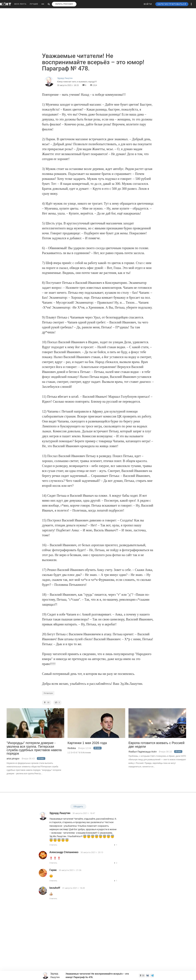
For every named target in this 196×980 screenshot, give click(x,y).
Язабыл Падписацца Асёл (143, 752)
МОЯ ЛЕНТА (20, 4)
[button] (191, 4)
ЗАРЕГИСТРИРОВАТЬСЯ (172, 4)
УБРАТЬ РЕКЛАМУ (64, 4)
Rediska (72, 748)
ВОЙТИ (148, 4)
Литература (48, 693)
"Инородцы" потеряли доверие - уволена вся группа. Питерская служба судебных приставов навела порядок (34, 748)
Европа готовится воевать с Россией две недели (156, 745)
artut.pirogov (13, 759)
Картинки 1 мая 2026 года (87, 743)
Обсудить (78, 806)
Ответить (53, 845)
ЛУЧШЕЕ (34, 4)
